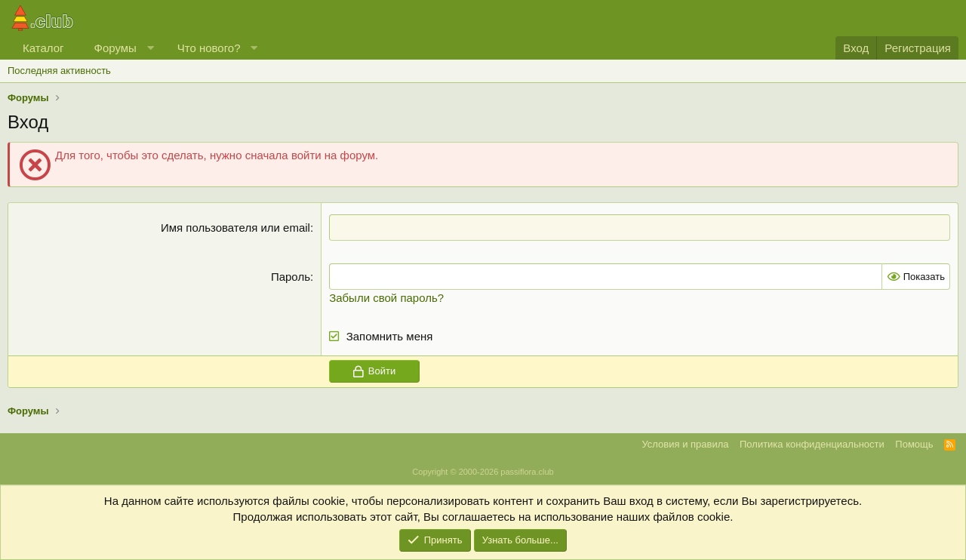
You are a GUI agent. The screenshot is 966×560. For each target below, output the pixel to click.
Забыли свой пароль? (386, 298)
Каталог (43, 48)
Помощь (914, 444)
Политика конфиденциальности (812, 444)
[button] (150, 48)
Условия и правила (685, 444)
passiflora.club (527, 472)
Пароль (291, 277)
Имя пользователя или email (235, 228)
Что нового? (209, 48)
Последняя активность (59, 71)
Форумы (115, 48)
